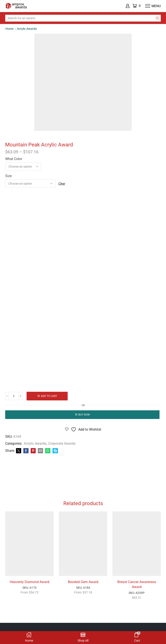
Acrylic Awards (27, 29)
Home (9, 29)
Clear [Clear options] (62, 183)
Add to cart (49, 396)
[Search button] (157, 18)
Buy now (84, 414)
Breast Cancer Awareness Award (137, 585)
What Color (14, 159)
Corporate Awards (62, 443)
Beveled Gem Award (83, 583)
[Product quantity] (14, 396)
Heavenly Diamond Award (30, 583)
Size (8, 176)
